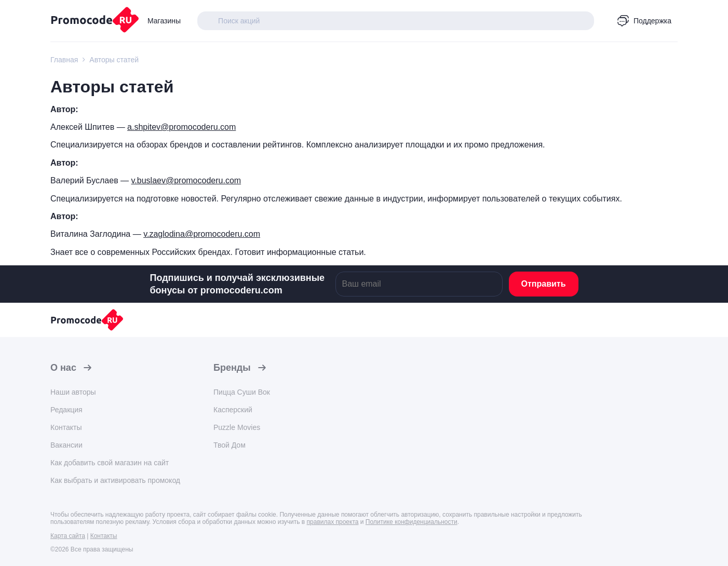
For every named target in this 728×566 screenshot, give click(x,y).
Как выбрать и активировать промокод (115, 480)
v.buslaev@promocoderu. (178, 180)
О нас (63, 368)
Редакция (66, 410)
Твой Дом (230, 445)
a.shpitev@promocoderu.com (181, 127)
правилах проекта (333, 522)
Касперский (233, 410)
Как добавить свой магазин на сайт (110, 463)
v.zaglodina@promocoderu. (194, 234)
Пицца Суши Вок (242, 392)
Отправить (544, 284)
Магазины (164, 21)
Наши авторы (73, 392)
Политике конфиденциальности (412, 522)
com (233, 180)
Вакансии (66, 445)
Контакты (66, 427)
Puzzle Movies (237, 427)
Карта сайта (68, 536)
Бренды (232, 368)
